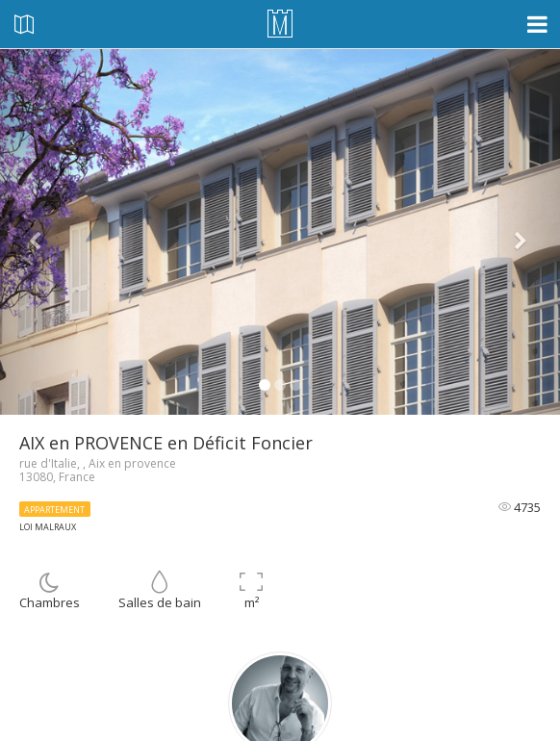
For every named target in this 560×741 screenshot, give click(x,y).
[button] (42, 232)
